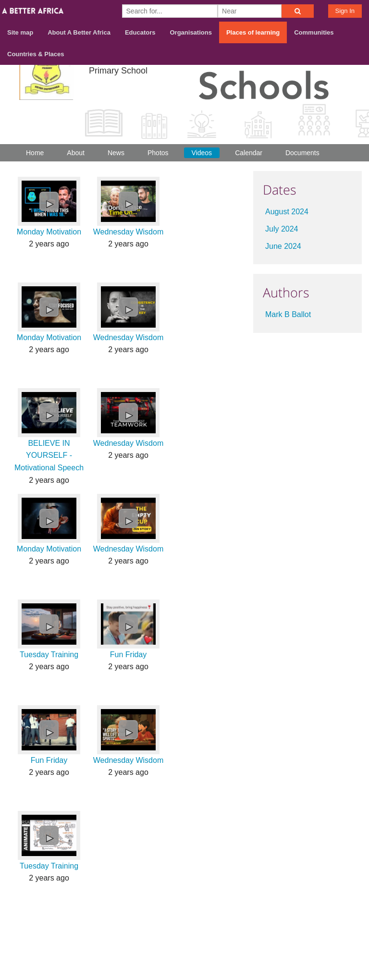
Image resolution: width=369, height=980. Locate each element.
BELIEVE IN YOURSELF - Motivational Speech (49, 455)
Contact (317, 930)
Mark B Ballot (288, 314)
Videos (202, 153)
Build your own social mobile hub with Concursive (184, 964)
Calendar (249, 153)
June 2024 (283, 246)
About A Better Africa (79, 32)
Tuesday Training (49, 655)
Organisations (191, 32)
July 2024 (282, 229)
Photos (158, 153)
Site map (20, 32)
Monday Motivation (49, 232)
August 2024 (287, 212)
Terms (351, 930)
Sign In (345, 11)
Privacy (349, 942)
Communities (314, 32)
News (116, 153)
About (76, 153)
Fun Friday (128, 655)
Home (35, 153)
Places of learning (253, 32)
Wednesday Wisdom (128, 232)
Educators (140, 32)
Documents (302, 153)
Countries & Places (36, 54)
